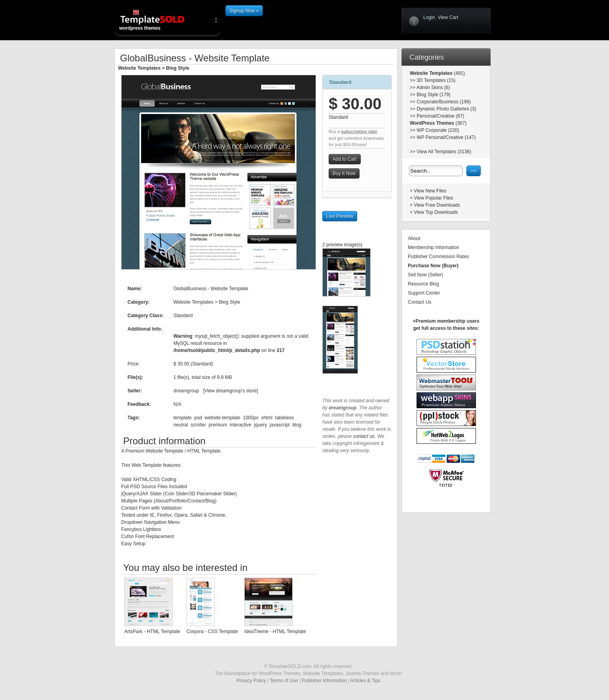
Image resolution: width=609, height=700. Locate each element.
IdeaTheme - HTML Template (275, 632)
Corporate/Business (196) (444, 102)
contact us (364, 436)
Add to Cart (345, 159)
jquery (260, 425)
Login (429, 17)
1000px (250, 418)
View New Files (430, 191)
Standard (340, 82)
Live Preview (340, 216)
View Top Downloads (436, 212)
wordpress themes (159, 20)
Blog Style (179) (433, 95)
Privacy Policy (251, 681)
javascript (280, 425)
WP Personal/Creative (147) (446, 137)
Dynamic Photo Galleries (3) (446, 109)
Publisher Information (324, 681)
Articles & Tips (365, 681)
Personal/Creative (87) (440, 116)
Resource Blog (423, 284)
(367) (460, 123)
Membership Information (433, 247)
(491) (459, 73)
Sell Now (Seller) (425, 275)
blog (297, 425)
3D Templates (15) (436, 80)
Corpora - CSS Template (212, 632)
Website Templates (139, 68)
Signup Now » (244, 11)
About (414, 238)
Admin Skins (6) (433, 87)
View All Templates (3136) (444, 152)
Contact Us (420, 302)
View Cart (448, 17)
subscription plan (359, 131)
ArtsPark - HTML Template (152, 632)
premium (218, 425)
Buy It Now (344, 173)
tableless (285, 418)
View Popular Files (433, 198)
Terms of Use (284, 681)
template (183, 418)
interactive (241, 425)
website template (223, 418)
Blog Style (178, 68)
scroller (198, 425)
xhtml (267, 418)
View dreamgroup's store (230, 391)
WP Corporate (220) (438, 130)
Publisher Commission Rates (438, 257)
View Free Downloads (437, 205)
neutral (181, 425)
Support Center (424, 293)
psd (198, 418)
